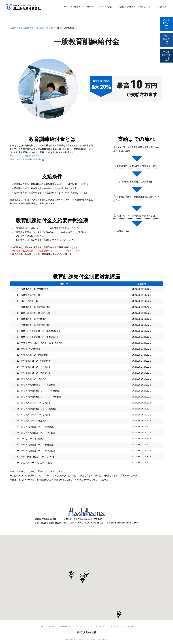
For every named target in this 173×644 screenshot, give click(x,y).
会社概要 (77, 7)
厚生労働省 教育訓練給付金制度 (26, 159)
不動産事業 (90, 7)
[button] (87, 573)
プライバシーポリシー (87, 526)
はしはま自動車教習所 (127, 7)
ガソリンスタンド (147, 7)
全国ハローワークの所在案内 (24, 156)
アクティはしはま (106, 7)
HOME (66, 7)
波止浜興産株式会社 (87, 632)
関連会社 (163, 7)
